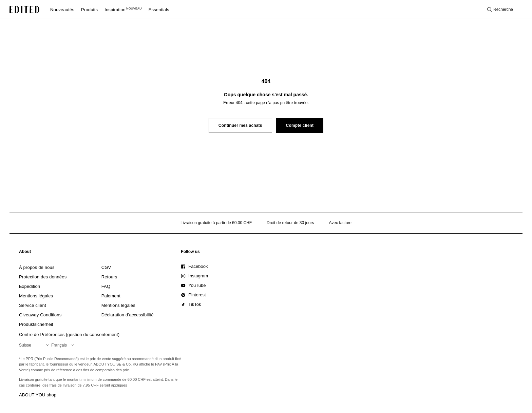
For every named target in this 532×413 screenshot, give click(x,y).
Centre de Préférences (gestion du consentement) (69, 335)
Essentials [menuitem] (159, 10)
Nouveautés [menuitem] (62, 10)
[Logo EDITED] (24, 9)
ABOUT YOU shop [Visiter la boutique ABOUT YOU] (38, 395)
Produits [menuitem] (89, 10)
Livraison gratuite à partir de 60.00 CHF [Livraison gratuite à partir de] (216, 223)
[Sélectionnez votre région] (35, 345)
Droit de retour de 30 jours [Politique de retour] (290, 223)
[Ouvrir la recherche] (500, 9)
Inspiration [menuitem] (123, 10)
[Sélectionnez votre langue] (64, 345)
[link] (25, 253)
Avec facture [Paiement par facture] (340, 223)
